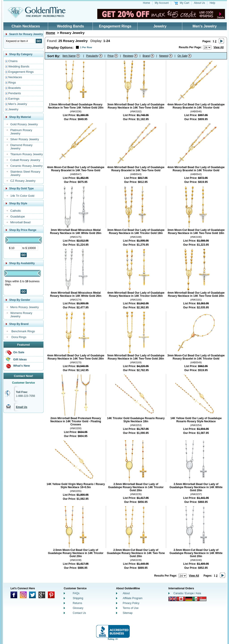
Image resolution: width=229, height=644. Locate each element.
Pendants (15, 93)
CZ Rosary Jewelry (23, 181)
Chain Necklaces (26, 26)
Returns (77, 603)
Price (111, 56)
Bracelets (15, 88)
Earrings (14, 99)
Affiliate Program (133, 598)
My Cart (184, 3)
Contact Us (79, 613)
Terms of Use (131, 608)
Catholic (16, 211)
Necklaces (15, 77)
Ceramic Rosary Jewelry (26, 166)
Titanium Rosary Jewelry (27, 154)
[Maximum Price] (32, 248)
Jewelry (160, 26)
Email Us (22, 407)
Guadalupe (18, 216)
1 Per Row (86, 47)
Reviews (128, 56)
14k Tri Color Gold (22, 196)
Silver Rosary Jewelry (25, 139)
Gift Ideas (20, 359)
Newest (164, 56)
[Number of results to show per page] (207, 47)
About (126, 593)
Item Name (69, 56)
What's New (21, 366)
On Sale (19, 352)
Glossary (78, 608)
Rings (12, 83)
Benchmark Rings (23, 331)
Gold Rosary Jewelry (24, 124)
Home (146, 3)
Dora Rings (19, 337)
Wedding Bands (71, 26)
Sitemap (128, 613)
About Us (199, 3)
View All (219, 47)
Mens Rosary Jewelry (24, 307)
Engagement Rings (115, 26)
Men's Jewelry (205, 26)
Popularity (92, 56)
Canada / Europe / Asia (187, 593)
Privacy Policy (131, 603)
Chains (13, 61)
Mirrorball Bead (20, 222)
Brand (146, 56)
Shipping (78, 598)
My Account (162, 3)
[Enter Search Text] (20, 41)
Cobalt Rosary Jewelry (25, 160)
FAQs (76, 593)
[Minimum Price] (16, 248)
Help (212, 3)
